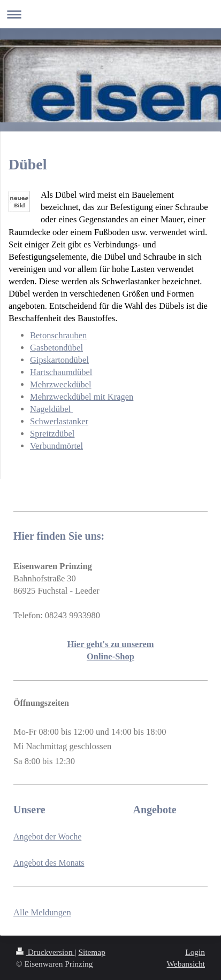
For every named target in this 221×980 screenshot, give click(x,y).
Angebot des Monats (49, 863)
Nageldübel (51, 409)
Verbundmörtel (56, 446)
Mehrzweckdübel (61, 384)
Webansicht (186, 964)
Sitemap (92, 952)
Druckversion (45, 952)
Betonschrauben (58, 335)
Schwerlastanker (59, 421)
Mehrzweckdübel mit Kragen (82, 397)
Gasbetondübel (56, 348)
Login (195, 952)
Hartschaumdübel (61, 372)
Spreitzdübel (52, 434)
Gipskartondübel (59, 360)
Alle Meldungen (42, 912)
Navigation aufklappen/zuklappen (110, 14)
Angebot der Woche (47, 837)
